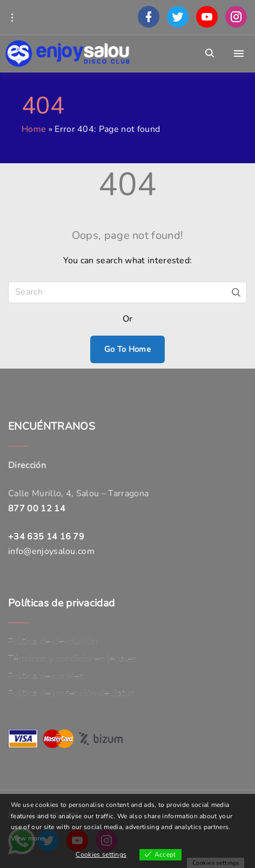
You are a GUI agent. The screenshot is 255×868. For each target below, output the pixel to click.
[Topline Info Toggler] (12, 17)
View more (27, 838)
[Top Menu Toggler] (239, 54)
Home (34, 129)
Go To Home (127, 349)
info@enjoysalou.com (51, 551)
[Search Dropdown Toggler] (210, 54)
